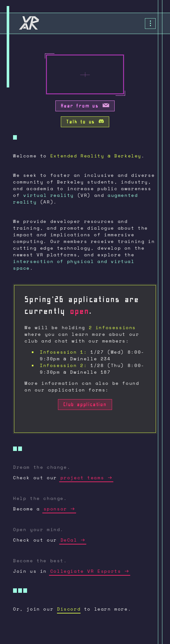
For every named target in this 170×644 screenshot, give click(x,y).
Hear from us (85, 107)
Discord (69, 609)
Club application (85, 405)
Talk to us (85, 123)
